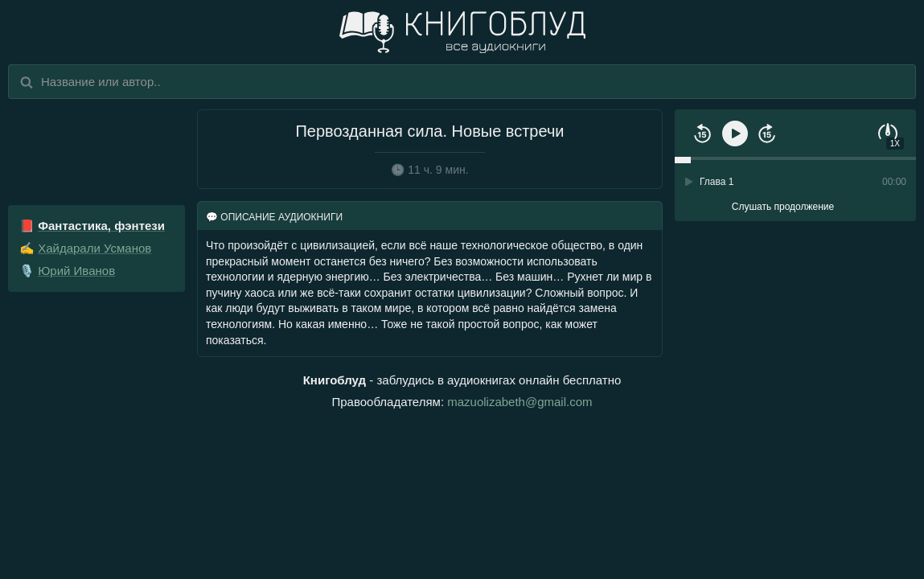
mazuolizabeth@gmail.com (519, 402)
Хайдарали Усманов (94, 248)
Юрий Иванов (76, 271)
